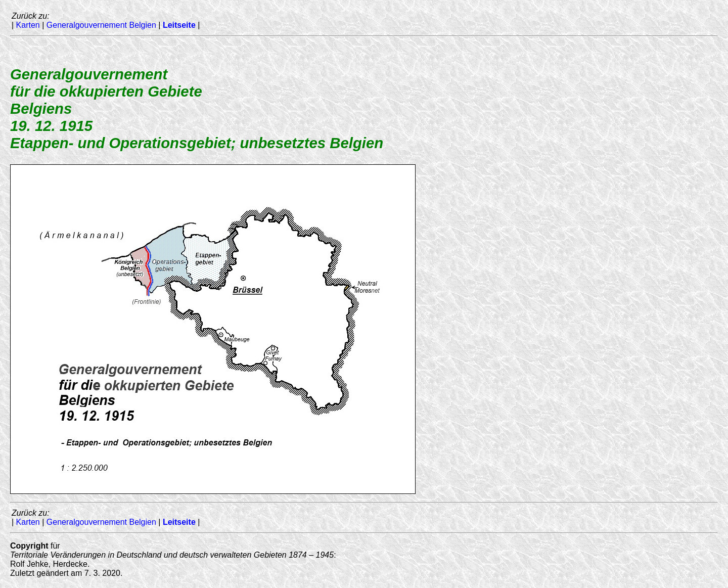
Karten (28, 25)
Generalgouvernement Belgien (101, 25)
